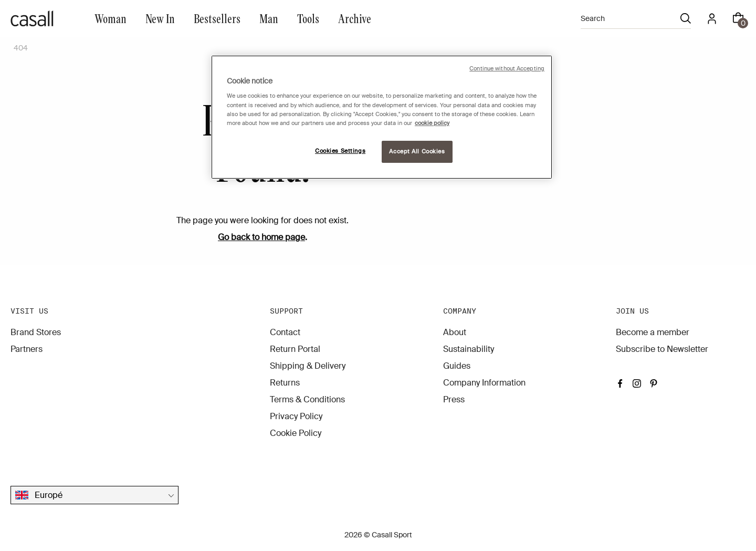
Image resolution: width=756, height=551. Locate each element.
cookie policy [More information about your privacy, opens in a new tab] (432, 123)
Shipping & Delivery (308, 366)
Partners (27, 349)
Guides (457, 366)
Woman (111, 18)
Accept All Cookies (417, 152)
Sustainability (469, 349)
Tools (308, 18)
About (455, 332)
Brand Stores (36, 332)
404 (21, 48)
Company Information (484, 383)
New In (160, 18)
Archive (355, 18)
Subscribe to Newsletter (662, 349)
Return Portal (295, 349)
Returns (285, 383)
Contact (285, 332)
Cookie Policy (296, 433)
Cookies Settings (340, 151)
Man (269, 18)
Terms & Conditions (307, 399)
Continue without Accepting (507, 69)
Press (454, 399)
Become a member (653, 332)
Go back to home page (261, 237)
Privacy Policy (296, 416)
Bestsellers (217, 18)
